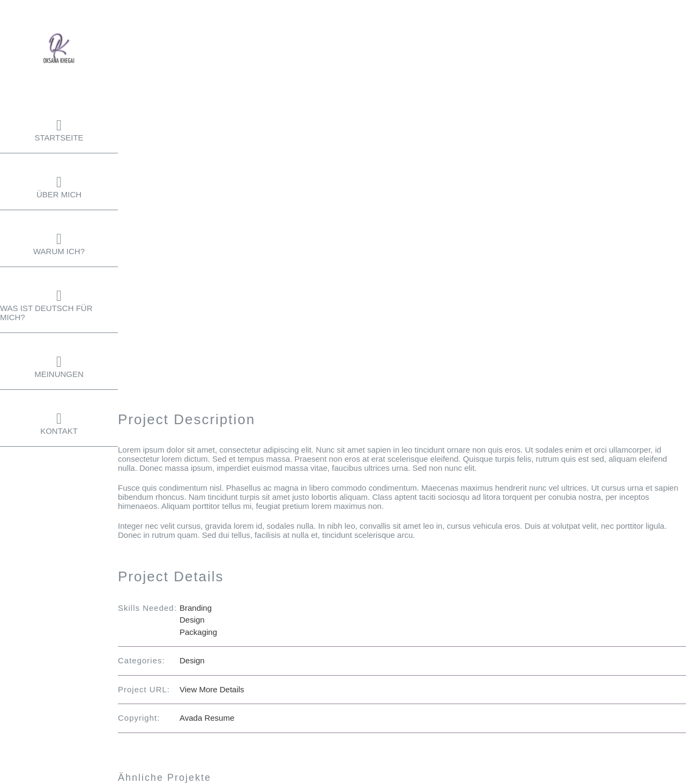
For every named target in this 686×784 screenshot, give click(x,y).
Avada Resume (207, 718)
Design (192, 620)
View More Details (212, 689)
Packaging (198, 632)
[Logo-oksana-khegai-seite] (59, 36)
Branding (196, 608)
